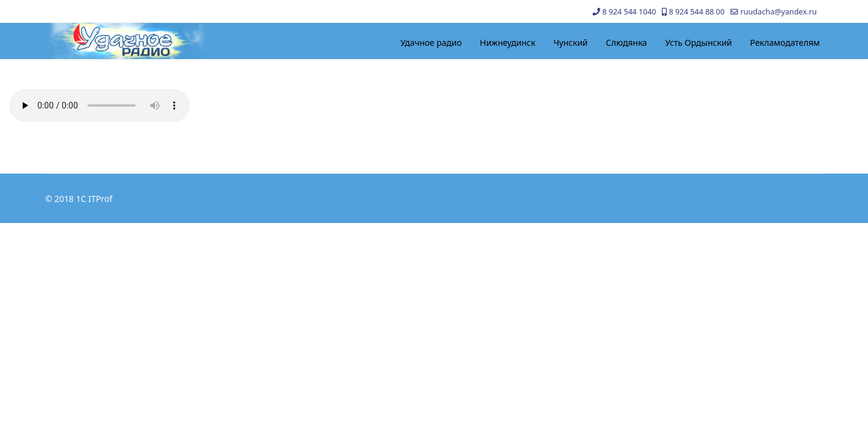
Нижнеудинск (508, 42)
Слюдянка (626, 42)
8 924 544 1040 (629, 12)
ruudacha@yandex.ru (778, 12)
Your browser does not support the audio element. (99, 105)
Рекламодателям (785, 42)
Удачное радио (431, 42)
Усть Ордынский (698, 42)
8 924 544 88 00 (697, 12)
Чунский (571, 42)
